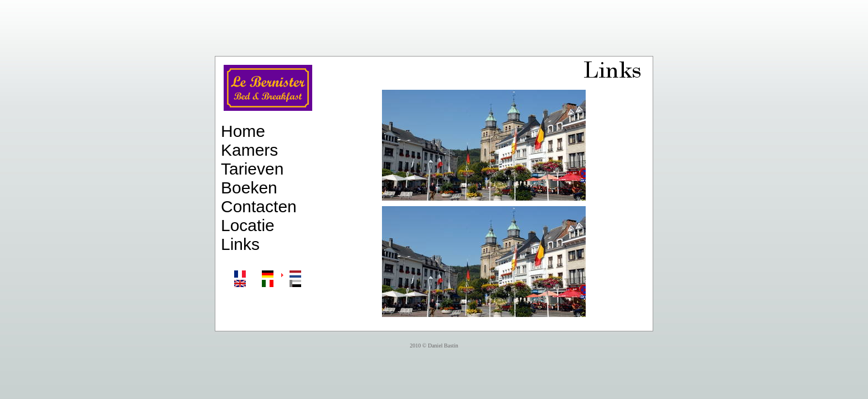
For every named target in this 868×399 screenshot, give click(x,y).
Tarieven (252, 169)
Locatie (248, 225)
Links (240, 244)
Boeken (249, 188)
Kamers (249, 150)
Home (243, 131)
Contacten (259, 206)
